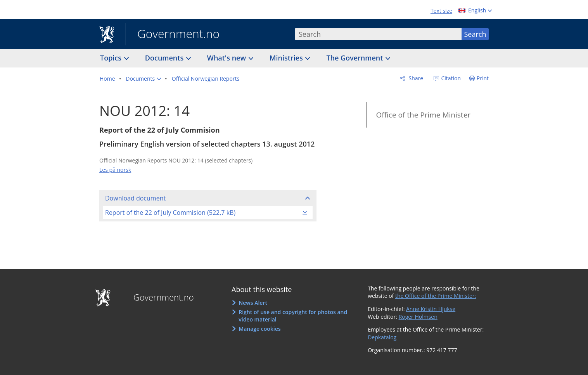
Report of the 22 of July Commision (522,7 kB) (170, 213)
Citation (450, 78)
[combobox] (378, 34)
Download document (135, 198)
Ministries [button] (287, 58)
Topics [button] (112, 58)
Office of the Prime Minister (423, 115)
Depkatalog (382, 337)
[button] (143, 79)
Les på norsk (115, 170)
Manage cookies (259, 329)
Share (415, 78)
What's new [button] (227, 58)
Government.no (173, 35)
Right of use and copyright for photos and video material (293, 316)
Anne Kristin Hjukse (431, 309)
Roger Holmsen (418, 317)
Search (475, 34)
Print (483, 78)
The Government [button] (355, 58)
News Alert (253, 303)
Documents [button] (165, 58)
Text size (441, 11)
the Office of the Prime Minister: (436, 296)
